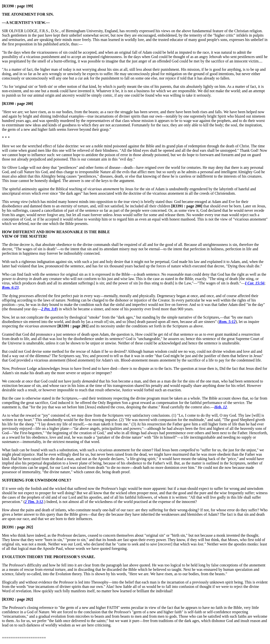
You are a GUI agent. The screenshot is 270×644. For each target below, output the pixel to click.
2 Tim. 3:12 (34, 502)
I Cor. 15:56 (255, 283)
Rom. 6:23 (10, 287)
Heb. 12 (221, 407)
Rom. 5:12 (227, 322)
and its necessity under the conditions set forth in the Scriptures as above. (130, 326)
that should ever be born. (206, 206)
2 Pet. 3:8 (49, 309)
